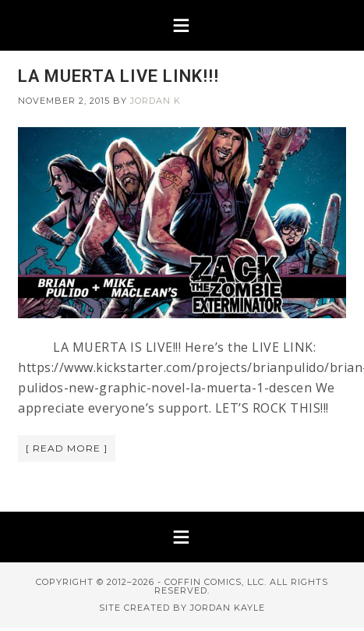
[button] (182, 25)
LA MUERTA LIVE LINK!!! (118, 76)
